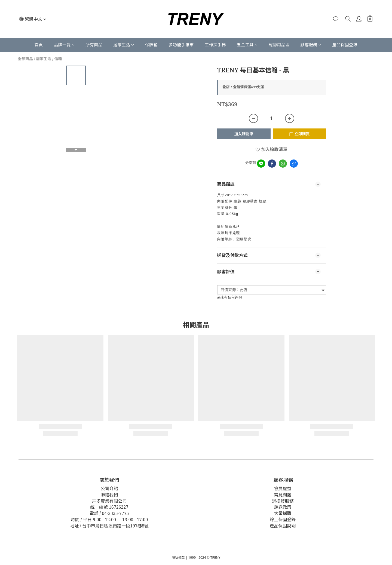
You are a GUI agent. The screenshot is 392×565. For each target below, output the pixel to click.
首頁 (39, 45)
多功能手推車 (181, 45)
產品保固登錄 (345, 45)
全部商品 (25, 59)
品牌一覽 (64, 45)
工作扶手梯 (215, 45)
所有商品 (94, 45)
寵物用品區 (279, 45)
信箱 (58, 59)
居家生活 (124, 45)
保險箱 (151, 45)
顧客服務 (311, 45)
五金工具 (247, 45)
